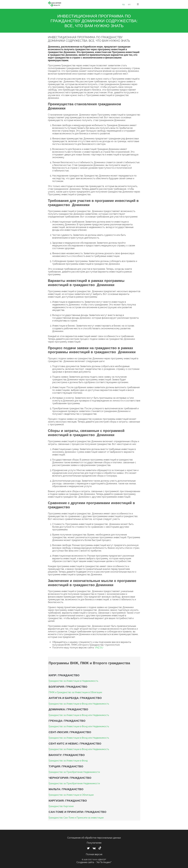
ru (124, 4)
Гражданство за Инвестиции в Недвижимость (73, 681)
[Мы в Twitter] (88, 848)
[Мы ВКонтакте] (94, 848)
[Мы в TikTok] (100, 848)
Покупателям (94, 843)
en (129, 4)
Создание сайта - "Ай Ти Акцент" (94, 862)
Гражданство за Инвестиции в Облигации (71, 795)
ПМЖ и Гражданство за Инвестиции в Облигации (75, 692)
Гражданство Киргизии (61, 806)
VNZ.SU (99, 648)
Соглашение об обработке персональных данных (94, 838)
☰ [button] (138, 4)
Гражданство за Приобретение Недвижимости (74, 772)
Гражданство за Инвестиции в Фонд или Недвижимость (79, 704)
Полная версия (94, 854)
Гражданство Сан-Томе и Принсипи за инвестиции (76, 818)
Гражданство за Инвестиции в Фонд (68, 761)
